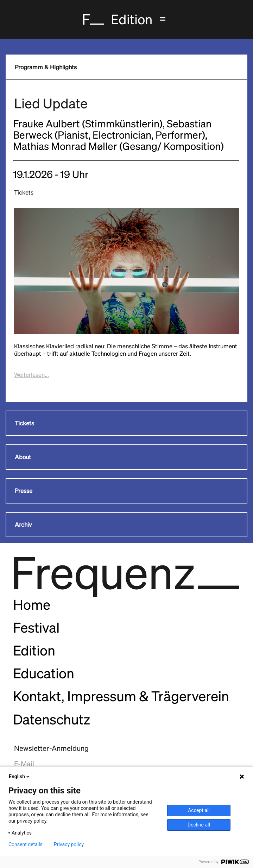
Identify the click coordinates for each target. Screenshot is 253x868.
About (23, 457)
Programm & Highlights (46, 67)
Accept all (199, 810)
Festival (36, 628)
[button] (163, 19)
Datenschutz (52, 719)
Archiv (23, 525)
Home (32, 605)
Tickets (24, 192)
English (20, 777)
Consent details (26, 844)
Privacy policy (69, 844)
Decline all (199, 825)
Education (44, 673)
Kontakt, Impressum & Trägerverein (121, 696)
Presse (24, 491)
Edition (34, 650)
